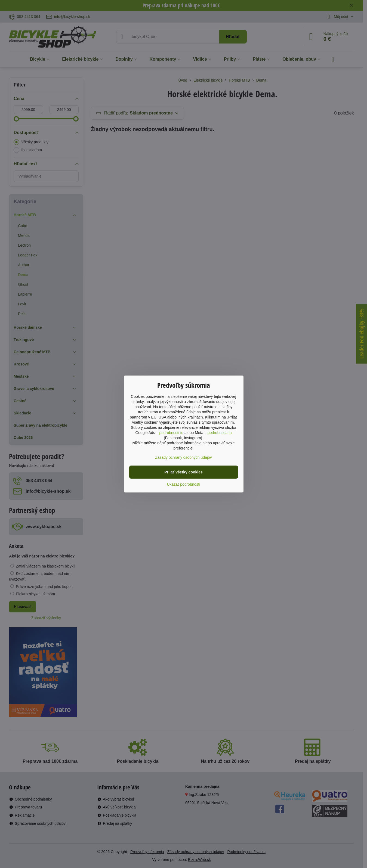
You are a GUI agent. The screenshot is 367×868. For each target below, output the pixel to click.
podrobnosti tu (171, 433)
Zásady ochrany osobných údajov (184, 457)
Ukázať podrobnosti (184, 484)
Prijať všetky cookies (184, 472)
